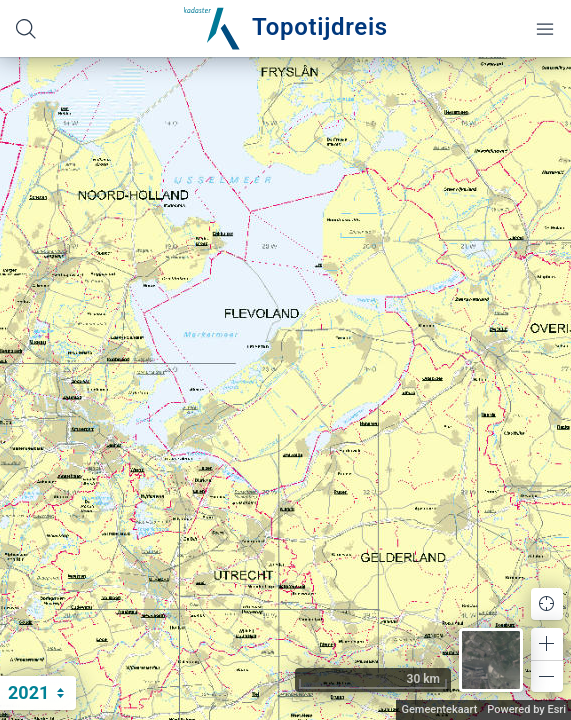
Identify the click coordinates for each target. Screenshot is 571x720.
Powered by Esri (526, 709)
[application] (285, 388)
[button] (547, 644)
